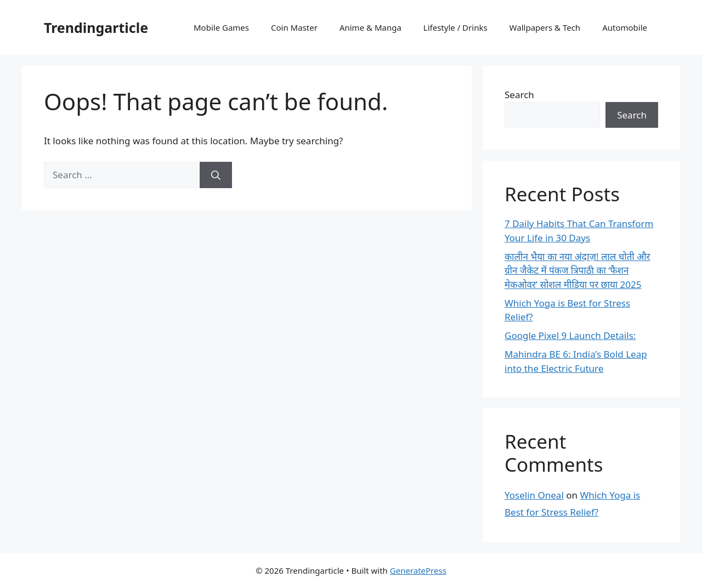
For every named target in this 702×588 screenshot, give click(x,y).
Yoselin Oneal (534, 495)
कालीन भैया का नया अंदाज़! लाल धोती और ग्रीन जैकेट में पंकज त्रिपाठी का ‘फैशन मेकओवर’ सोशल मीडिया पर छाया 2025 (578, 270)
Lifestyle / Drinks (455, 27)
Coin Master (294, 27)
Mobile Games (221, 27)
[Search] (216, 175)
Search (519, 95)
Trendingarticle (96, 27)
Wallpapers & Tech (545, 27)
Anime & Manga (370, 27)
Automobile (625, 27)
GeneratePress (418, 570)
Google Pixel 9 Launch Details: (570, 335)
